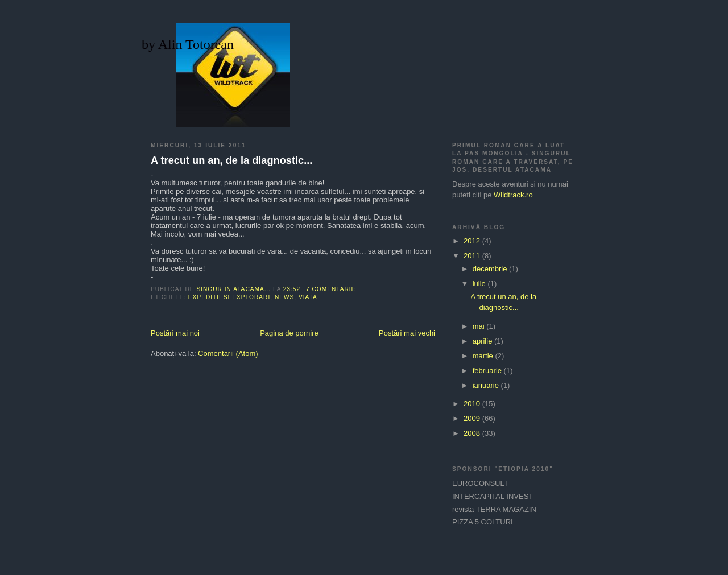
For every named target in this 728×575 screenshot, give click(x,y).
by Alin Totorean (188, 44)
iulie (480, 284)
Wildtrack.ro (513, 195)
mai (480, 326)
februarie (488, 371)
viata (308, 297)
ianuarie (487, 385)
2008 (473, 433)
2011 (473, 256)
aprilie (483, 341)
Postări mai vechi (407, 333)
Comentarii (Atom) (228, 353)
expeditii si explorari (229, 297)
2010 (473, 404)
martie (484, 356)
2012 (473, 241)
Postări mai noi (175, 333)
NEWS (284, 297)
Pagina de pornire (289, 333)
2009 (473, 418)
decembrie (491, 269)
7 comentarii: (332, 289)
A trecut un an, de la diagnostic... (231, 160)
